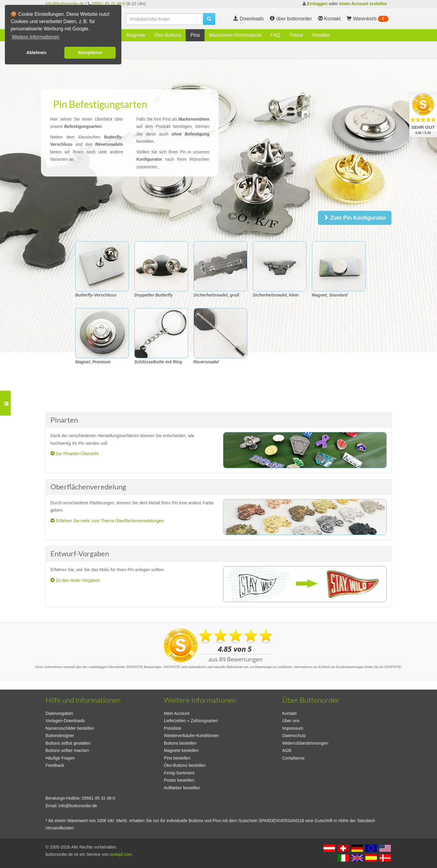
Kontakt (289, 713)
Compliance (293, 758)
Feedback (55, 765)
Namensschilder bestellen (70, 728)
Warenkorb (368, 19)
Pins (195, 35)
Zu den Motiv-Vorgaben (75, 580)
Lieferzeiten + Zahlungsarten (191, 721)
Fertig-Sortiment (179, 773)
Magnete (136, 35)
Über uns (291, 721)
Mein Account (177, 713)
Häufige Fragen (60, 758)
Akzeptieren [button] (90, 53)
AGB (287, 750)
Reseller (321, 35)
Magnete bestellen (181, 750)
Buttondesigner (60, 736)
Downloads (249, 19)
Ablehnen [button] (36, 53)
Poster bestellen (179, 780)
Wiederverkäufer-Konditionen (191, 736)
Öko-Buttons (168, 35)
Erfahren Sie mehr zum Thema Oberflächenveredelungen (107, 521)
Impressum (293, 728)
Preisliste (173, 728)
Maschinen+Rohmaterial (235, 35)
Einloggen (317, 4)
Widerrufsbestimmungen (305, 743)
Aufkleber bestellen (182, 788)
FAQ (276, 35)
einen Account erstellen (363, 4)
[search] (164, 19)
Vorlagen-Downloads (65, 721)
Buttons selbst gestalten (68, 743)
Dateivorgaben (59, 713)
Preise (296, 35)
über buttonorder (291, 19)
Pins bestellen (177, 758)
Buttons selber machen (67, 750)
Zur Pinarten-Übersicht (75, 454)
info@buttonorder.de (65, 4)
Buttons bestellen (180, 743)
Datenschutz (294, 736)
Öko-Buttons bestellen (185, 765)
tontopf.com (121, 854)
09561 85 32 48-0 (108, 4)
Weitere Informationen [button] (35, 37)
